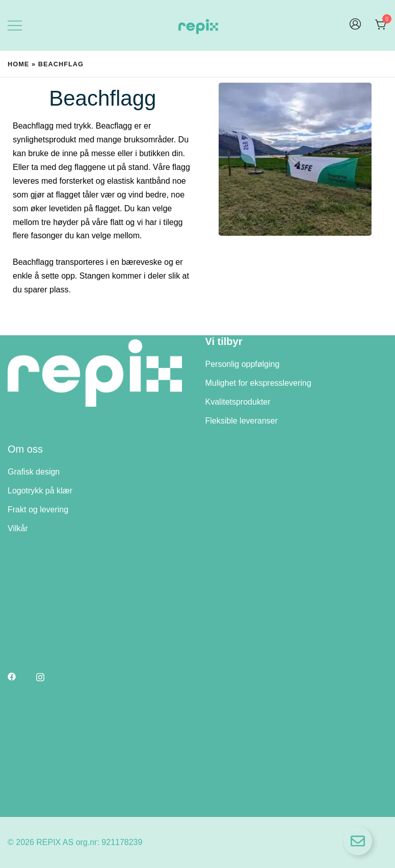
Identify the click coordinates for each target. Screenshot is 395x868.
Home (18, 64)
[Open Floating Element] (358, 841)
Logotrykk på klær (40, 491)
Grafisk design (34, 472)
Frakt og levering (38, 510)
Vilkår (18, 528)
